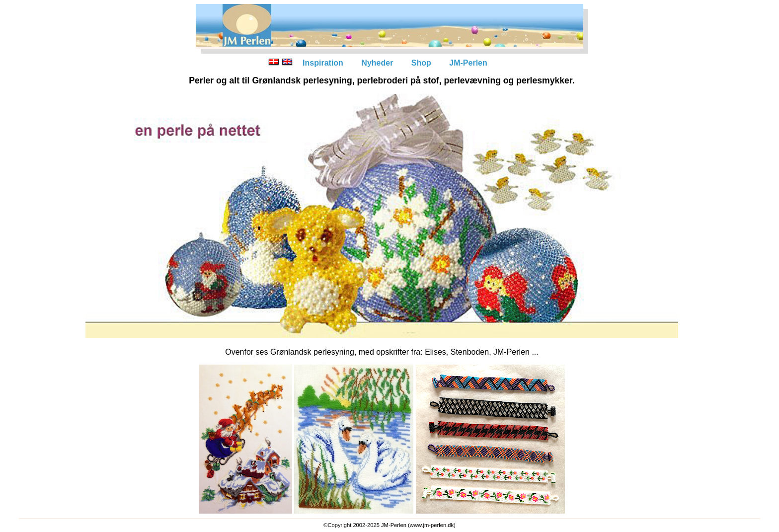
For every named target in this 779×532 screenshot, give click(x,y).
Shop (421, 63)
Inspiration (323, 63)
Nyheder (377, 63)
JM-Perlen (468, 63)
